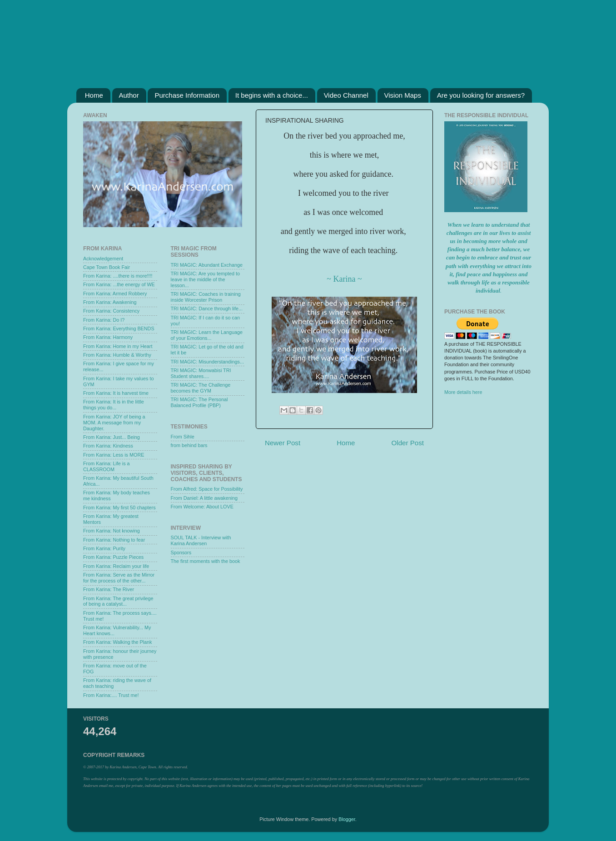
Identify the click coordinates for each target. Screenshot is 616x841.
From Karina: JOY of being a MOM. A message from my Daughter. (114, 423)
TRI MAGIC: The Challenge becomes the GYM (201, 388)
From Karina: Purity (104, 548)
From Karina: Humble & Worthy (117, 355)
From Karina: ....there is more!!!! (118, 276)
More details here (463, 392)
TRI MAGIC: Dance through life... (207, 309)
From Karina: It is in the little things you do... (114, 405)
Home (94, 95)
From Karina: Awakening (110, 302)
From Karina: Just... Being (112, 437)
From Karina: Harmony (108, 337)
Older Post (408, 443)
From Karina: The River (109, 589)
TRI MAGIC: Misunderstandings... (207, 362)
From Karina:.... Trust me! (111, 695)
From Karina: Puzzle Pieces (113, 557)
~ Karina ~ (344, 279)
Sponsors (181, 552)
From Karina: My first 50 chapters (119, 508)
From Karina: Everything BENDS (119, 328)
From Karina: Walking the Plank (117, 642)
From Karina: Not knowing (112, 531)
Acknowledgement (103, 259)
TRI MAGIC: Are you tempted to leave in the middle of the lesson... (205, 279)
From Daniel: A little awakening (204, 498)
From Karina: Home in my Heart (118, 346)
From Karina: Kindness (108, 446)
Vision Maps (403, 95)
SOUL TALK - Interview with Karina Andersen (201, 540)
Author (129, 95)
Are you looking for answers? (481, 95)
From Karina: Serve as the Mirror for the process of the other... (119, 578)
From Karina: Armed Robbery (115, 294)
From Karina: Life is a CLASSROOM (107, 466)
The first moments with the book (206, 561)
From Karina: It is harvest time (116, 393)
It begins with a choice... (272, 95)
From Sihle (183, 437)
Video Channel (346, 95)
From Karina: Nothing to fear (114, 540)
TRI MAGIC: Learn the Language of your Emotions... (207, 335)
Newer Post (283, 443)
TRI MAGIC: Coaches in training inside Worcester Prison (206, 297)
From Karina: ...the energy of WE (119, 284)
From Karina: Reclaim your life (116, 566)
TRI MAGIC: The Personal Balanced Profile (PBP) (199, 402)
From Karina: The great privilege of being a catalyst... (118, 601)
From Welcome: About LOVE (202, 507)
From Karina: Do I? (104, 320)
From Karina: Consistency (111, 311)
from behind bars (189, 445)
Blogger (347, 819)
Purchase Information (187, 95)
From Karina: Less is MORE (114, 455)
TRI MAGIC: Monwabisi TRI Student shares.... (201, 373)
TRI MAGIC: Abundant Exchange (207, 265)
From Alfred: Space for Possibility (207, 489)
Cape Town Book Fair (107, 267)
